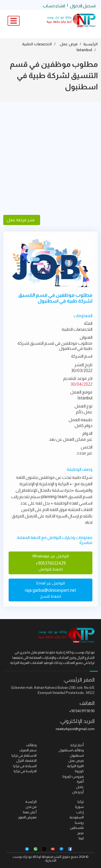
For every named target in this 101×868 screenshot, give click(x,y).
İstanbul (84, 50)
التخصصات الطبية (37, 44)
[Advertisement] (50, 158)
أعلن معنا (30, 812)
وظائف (31, 745)
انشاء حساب (54, 6)
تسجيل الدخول (83, 6)
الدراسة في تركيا (25, 771)
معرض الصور (27, 817)
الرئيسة (31, 802)
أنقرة (80, 781)
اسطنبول (77, 755)
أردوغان (78, 792)
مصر (81, 833)
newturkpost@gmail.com (75, 729)
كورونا (79, 771)
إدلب (80, 812)
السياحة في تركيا (25, 766)
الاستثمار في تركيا (24, 755)
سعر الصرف (28, 750)
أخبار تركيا (77, 745)
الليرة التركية (75, 766)
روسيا (79, 823)
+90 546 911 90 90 (82, 711)
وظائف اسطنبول (71, 750)
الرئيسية (90, 44)
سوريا (79, 807)
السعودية (77, 817)
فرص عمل (69, 44)
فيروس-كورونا (73, 776)
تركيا (81, 802)
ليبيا (81, 838)
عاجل (80, 787)
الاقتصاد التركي (26, 761)
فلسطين (77, 828)
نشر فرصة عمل (22, 220)
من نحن (31, 807)
